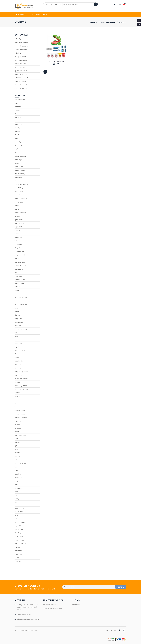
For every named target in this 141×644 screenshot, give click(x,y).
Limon (17, 481)
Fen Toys (18, 365)
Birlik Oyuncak (20, 170)
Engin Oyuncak (20, 435)
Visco (17, 340)
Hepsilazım (19, 227)
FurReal (17, 308)
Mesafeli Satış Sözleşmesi (53, 608)
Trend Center (20, 280)
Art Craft (18, 393)
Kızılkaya (18, 428)
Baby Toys (18, 124)
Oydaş (17, 273)
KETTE (17, 336)
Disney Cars (19, 554)
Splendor (18, 446)
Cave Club (18, 343)
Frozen (17, 467)
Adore (17, 558)
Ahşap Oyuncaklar (21, 85)
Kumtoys (18, 421)
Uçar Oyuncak (20, 411)
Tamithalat (19, 530)
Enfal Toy (18, 287)
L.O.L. (16, 241)
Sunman (18, 107)
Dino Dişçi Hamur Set (56, 62)
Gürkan (17, 396)
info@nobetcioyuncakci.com (28, 619)
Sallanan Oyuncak (21, 78)
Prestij (17, 432)
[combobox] (53, 4)
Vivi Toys (18, 368)
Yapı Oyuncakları (21, 50)
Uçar (16, 407)
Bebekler (18, 53)
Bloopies (18, 326)
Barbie (17, 234)
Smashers (18, 478)
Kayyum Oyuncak (21, 372)
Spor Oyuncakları (21, 71)
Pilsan (17, 163)
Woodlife (18, 474)
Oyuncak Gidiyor (21, 298)
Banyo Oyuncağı (21, 74)
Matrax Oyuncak (21, 199)
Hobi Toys (18, 276)
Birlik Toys (18, 160)
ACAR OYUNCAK (20, 464)
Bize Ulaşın (76, 605)
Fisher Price (19, 322)
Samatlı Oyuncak (21, 418)
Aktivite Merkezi (20, 81)
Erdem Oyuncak (21, 156)
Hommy (17, 495)
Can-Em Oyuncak (21, 184)
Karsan (17, 206)
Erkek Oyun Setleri (21, 60)
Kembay (18, 547)
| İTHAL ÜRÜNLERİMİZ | (38, 15)
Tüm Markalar (20, 100)
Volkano (18, 519)
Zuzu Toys (18, 146)
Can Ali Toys (19, 188)
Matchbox (18, 551)
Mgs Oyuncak (20, 262)
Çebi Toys (18, 181)
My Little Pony (20, 174)
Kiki (16, 114)
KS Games (18, 245)
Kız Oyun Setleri (20, 57)
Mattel (17, 209)
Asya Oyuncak (20, 255)
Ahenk (17, 290)
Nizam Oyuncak (20, 512)
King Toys (18, 237)
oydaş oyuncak (20, 414)
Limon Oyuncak (20, 266)
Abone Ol (121, 587)
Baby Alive (18, 319)
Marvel (17, 354)
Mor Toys (18, 135)
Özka (16, 515)
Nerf (16, 149)
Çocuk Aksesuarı (21, 89)
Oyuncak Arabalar (21, 46)
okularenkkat (19, 456)
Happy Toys (19, 358)
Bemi (16, 103)
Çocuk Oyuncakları (108, 22)
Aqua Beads (19, 561)
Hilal (16, 333)
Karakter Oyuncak (21, 43)
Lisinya (17, 471)
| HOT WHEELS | (20, 15)
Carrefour (18, 294)
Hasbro (17, 230)
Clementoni (19, 167)
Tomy (17, 439)
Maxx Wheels (19, 223)
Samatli (17, 442)
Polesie (17, 131)
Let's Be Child (20, 361)
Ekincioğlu (18, 533)
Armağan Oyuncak (22, 389)
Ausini (17, 400)
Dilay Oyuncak (20, 195)
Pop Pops (18, 347)
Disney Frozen (20, 540)
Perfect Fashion (20, 544)
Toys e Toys (19, 537)
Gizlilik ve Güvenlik (50, 605)
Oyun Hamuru (20, 67)
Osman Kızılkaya (21, 305)
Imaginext (18, 488)
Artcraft (18, 382)
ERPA (16, 449)
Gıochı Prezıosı (20, 522)
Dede (17, 121)
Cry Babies (19, 526)
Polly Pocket (19, 177)
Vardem (18, 110)
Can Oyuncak (20, 128)
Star (16, 403)
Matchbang (19, 269)
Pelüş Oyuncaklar (21, 39)
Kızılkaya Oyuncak (21, 379)
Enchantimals (20, 351)
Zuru (16, 485)
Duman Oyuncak (21, 329)
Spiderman (19, 220)
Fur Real (18, 216)
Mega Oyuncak (20, 248)
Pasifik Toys (19, 375)
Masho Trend (19, 283)
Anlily (17, 460)
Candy (17, 502)
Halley (17, 499)
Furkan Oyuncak (21, 386)
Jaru (16, 492)
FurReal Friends (20, 213)
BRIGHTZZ (18, 453)
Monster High (19, 508)
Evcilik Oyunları (20, 64)
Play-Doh (18, 117)
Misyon (17, 425)
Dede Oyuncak (20, 142)
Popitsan (18, 312)
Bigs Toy (18, 315)
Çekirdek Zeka (20, 252)
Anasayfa (94, 22)
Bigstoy (17, 259)
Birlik (16, 139)
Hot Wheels (19, 202)
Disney (17, 301)
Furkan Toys (19, 192)
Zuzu (16, 153)
